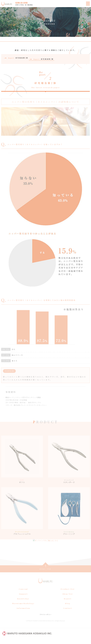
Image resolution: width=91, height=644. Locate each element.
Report (68, 602)
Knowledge (23, 602)
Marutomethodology (23, 607)
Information (23, 612)
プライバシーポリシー (45, 618)
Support (23, 598)
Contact (68, 612)
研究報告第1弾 (18, 58)
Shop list (68, 598)
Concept (23, 593)
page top (46, 572)
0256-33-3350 (21, 3)
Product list (68, 593)
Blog (68, 607)
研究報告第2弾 (44, 59)
